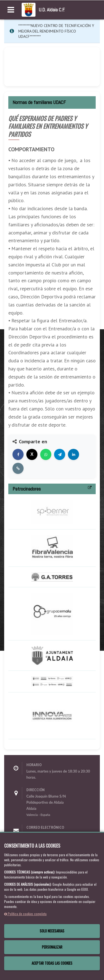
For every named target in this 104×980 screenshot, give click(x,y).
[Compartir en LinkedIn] (73, 454)
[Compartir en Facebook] (18, 454)
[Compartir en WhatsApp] (46, 454)
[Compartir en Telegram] (60, 454)
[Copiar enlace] (18, 468)
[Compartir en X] (32, 454)
